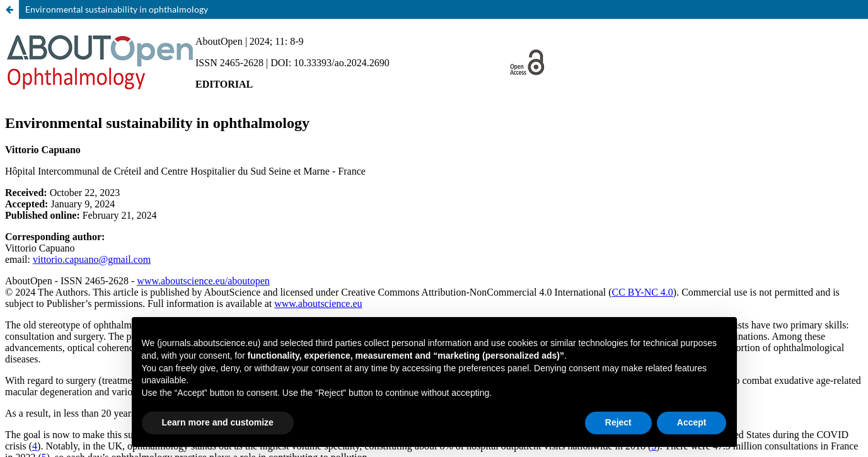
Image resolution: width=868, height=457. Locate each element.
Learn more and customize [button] (218, 422)
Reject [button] (618, 422)
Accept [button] (692, 422)
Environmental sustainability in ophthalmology (117, 9)
